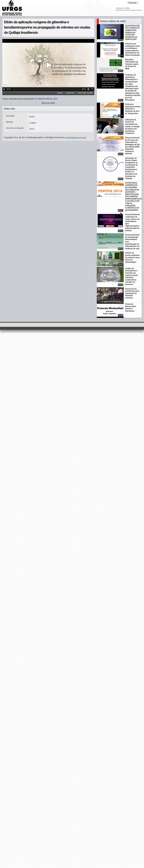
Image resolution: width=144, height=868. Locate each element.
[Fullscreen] (92, 89)
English (33, 123)
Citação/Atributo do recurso (75, 137)
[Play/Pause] (4, 89)
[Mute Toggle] (89, 89)
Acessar (132, 3)
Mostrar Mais (48, 103)
